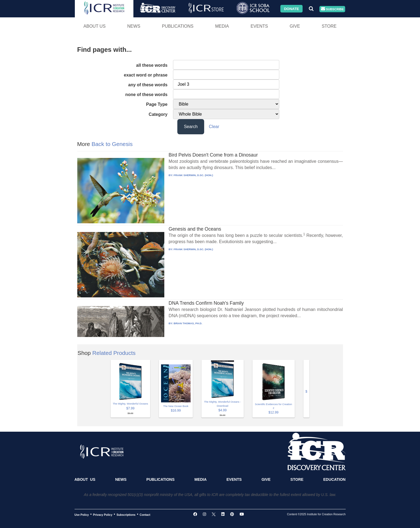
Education (334, 479)
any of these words (148, 85)
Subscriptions (126, 514)
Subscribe (332, 9)
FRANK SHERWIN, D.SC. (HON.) (193, 175)
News (134, 26)
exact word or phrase (146, 75)
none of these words (146, 95)
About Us (95, 26)
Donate (291, 9)
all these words (152, 65)
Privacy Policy (103, 514)
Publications (178, 26)
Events (259, 26)
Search (191, 127)
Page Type (157, 104)
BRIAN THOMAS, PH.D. (188, 323)
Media (222, 26)
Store (329, 26)
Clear (214, 127)
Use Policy (82, 514)
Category (158, 114)
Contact (145, 514)
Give (295, 26)
